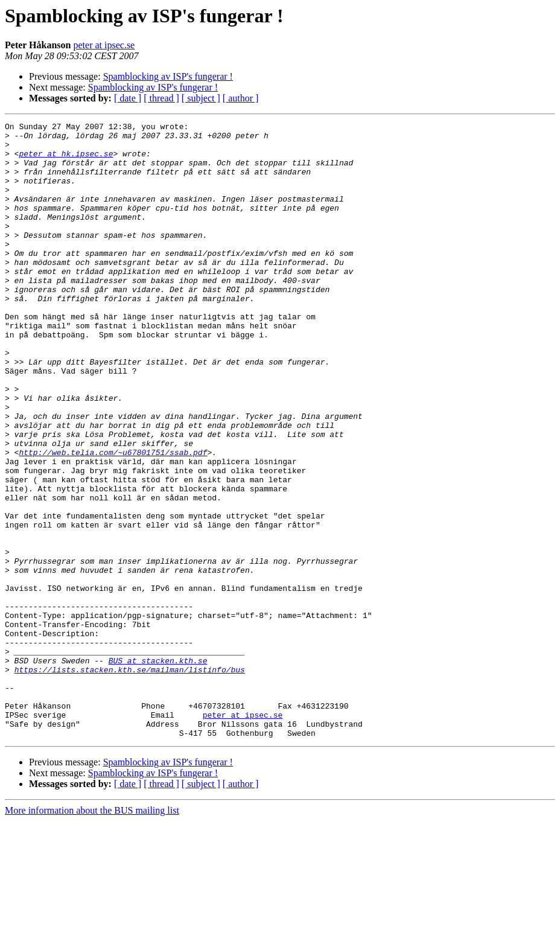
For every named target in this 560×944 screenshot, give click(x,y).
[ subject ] (201, 98)
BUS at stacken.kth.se (158, 769)
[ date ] (128, 98)
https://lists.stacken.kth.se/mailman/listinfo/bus (130, 780)
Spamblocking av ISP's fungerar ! (168, 76)
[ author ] (241, 98)
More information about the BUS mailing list (92, 933)
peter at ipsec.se (104, 45)
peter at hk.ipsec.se (66, 161)
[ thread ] (161, 98)
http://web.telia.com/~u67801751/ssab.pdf (113, 519)
